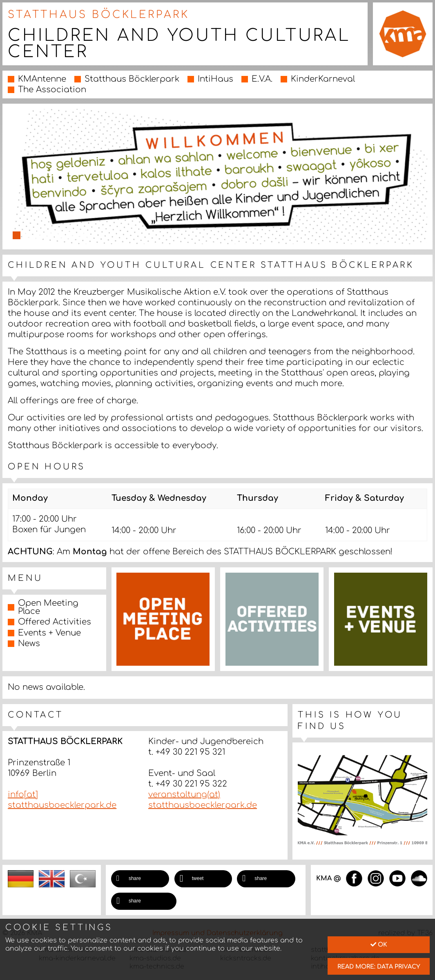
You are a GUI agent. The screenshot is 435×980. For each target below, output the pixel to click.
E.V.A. (262, 79)
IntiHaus (215, 79)
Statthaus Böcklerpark (132, 79)
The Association (52, 90)
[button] (140, 879)
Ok (379, 944)
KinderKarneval (323, 79)
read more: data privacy (379, 967)
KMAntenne (42, 79)
